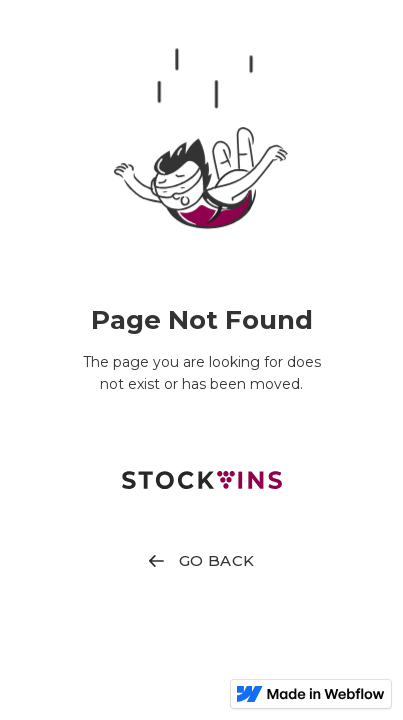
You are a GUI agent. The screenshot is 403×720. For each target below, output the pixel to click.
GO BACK (217, 560)
